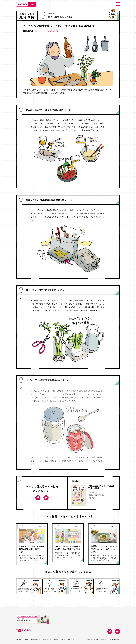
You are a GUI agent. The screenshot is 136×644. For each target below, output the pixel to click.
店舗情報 (26, 639)
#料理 (50, 31)
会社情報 (18, 639)
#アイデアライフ (41, 31)
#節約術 (56, 31)
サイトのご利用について (68, 639)
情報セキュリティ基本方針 (51, 639)
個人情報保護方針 (36, 639)
